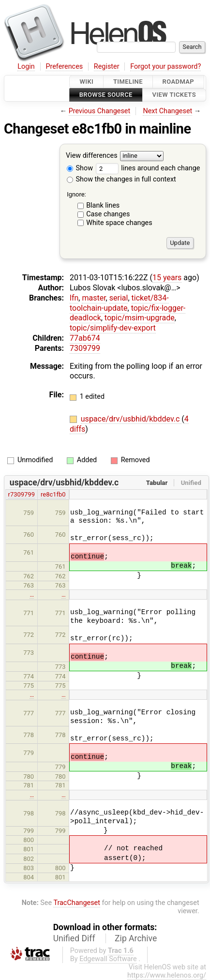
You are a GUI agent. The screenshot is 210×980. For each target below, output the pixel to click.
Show (80, 168)
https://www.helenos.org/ (167, 975)
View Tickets (174, 95)
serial (119, 298)
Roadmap (179, 82)
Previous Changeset (100, 111)
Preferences (64, 67)
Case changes (108, 214)
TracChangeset (77, 903)
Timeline (128, 82)
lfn (74, 298)
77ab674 (85, 338)
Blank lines (103, 205)
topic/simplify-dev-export (113, 328)
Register (107, 67)
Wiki (86, 82)
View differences (92, 156)
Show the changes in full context (121, 179)
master (94, 298)
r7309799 (22, 494)
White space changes (119, 223)
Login (26, 67)
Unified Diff (74, 938)
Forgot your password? (165, 67)
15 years (167, 278)
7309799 (85, 348)
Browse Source (106, 95)
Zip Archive (136, 938)
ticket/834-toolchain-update (119, 303)
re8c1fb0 (53, 494)
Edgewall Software (108, 959)
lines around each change (148, 168)
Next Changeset (167, 111)
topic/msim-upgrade (140, 318)
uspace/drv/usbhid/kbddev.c (131, 419)
